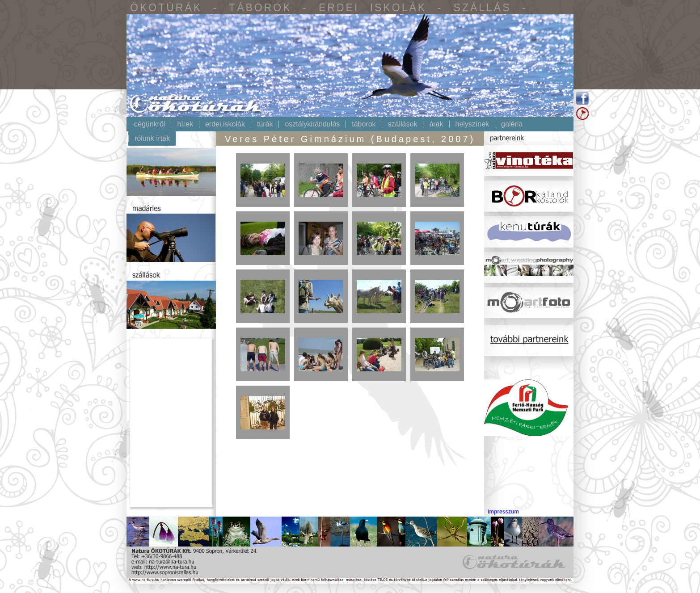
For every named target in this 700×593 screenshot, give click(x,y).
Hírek (185, 124)
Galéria (512, 124)
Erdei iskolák (225, 124)
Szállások (403, 124)
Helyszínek (472, 124)
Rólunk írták (152, 139)
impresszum (503, 512)
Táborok (364, 124)
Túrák (265, 124)
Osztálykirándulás (312, 124)
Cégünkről (150, 124)
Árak (436, 124)
